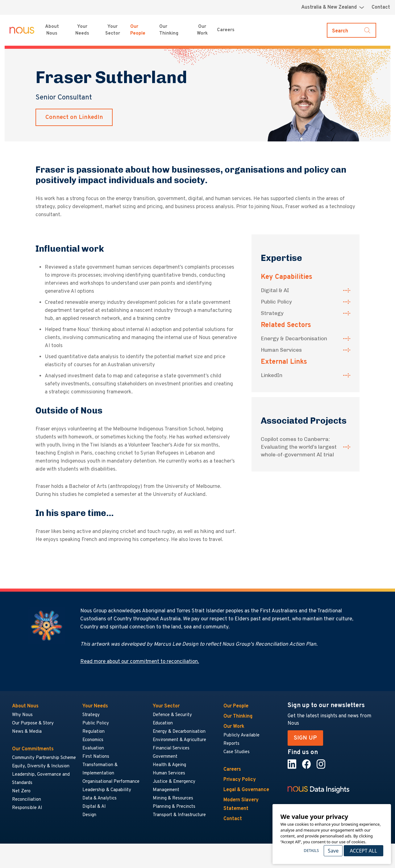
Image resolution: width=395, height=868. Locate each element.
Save (333, 851)
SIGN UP (305, 738)
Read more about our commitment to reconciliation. (140, 662)
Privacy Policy (240, 780)
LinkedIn (272, 375)
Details (311, 850)
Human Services (281, 350)
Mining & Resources (173, 798)
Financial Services (171, 748)
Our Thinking (169, 30)
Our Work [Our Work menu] (202, 30)
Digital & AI (275, 290)
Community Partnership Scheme (44, 758)
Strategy (272, 313)
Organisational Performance (111, 782)
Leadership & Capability (107, 790)
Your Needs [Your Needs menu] (82, 30)
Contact (381, 7)
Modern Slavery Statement (241, 804)
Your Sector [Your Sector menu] (113, 30)
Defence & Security (172, 715)
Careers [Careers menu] (226, 30)
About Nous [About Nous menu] (52, 30)
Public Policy (276, 302)
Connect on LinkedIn (74, 117)
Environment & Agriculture (179, 740)
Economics (93, 740)
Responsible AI (27, 808)
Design (89, 815)
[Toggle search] (351, 30)
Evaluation (93, 748)
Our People (138, 30)
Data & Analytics (100, 798)
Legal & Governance (246, 790)
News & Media (27, 732)
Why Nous (22, 715)
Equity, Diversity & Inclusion (41, 766)
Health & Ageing (169, 765)
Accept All (363, 851)
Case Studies (237, 752)
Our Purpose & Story (33, 723)
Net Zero (21, 791)
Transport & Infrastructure (179, 815)
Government (165, 757)
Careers (232, 769)
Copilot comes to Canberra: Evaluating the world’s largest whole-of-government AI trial (299, 447)
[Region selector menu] (333, 7)
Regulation (94, 732)
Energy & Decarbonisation (294, 338)
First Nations (96, 757)
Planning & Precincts (174, 807)
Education (163, 723)
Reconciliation (27, 800)
